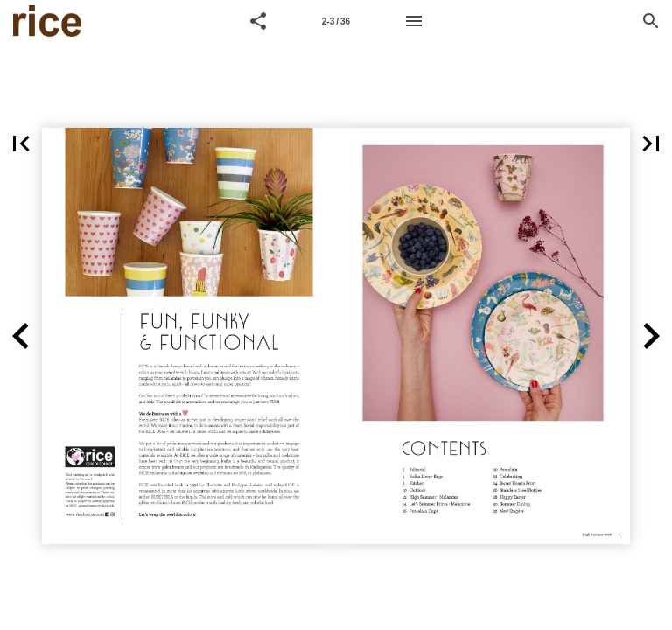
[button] (258, 21)
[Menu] (414, 21)
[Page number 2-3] (336, 21)
